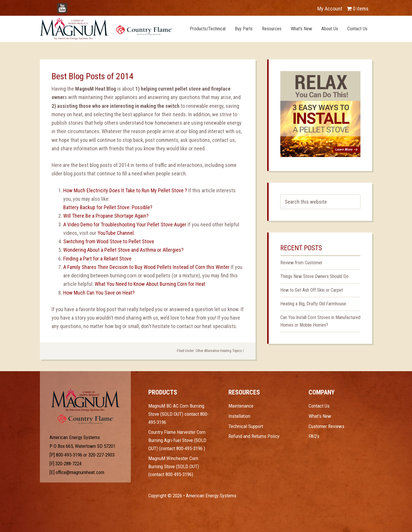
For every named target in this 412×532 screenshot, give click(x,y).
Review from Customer (301, 263)
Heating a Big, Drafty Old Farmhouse (313, 304)
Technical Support (246, 426)
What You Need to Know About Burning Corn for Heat (150, 284)
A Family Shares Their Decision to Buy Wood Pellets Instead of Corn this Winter (147, 267)
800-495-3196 (69, 455)
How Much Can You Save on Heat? (99, 293)
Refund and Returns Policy (254, 436)
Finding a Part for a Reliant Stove (97, 259)
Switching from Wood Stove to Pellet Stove (109, 241)
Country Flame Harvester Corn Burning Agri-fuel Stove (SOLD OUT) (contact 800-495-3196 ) (177, 440)
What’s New (320, 416)
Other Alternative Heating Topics (219, 351)
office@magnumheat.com (80, 472)
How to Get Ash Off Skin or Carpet (312, 290)
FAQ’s (314, 436)
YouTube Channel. (116, 233)
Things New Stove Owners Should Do (314, 276)
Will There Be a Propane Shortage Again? (106, 216)
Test (86, 400)
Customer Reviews (326, 426)
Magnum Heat (106, 29)
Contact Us (319, 406)
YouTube (71, 6)
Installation (239, 416)
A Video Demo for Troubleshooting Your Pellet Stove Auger (125, 224)
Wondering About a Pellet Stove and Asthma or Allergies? (123, 250)
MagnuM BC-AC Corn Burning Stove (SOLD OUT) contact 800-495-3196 (178, 414)
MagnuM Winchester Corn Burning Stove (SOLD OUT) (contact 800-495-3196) (174, 466)
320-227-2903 (101, 455)
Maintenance (241, 406)
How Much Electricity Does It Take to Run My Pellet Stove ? (125, 190)
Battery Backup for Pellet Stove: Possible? (108, 207)
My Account (330, 9)
